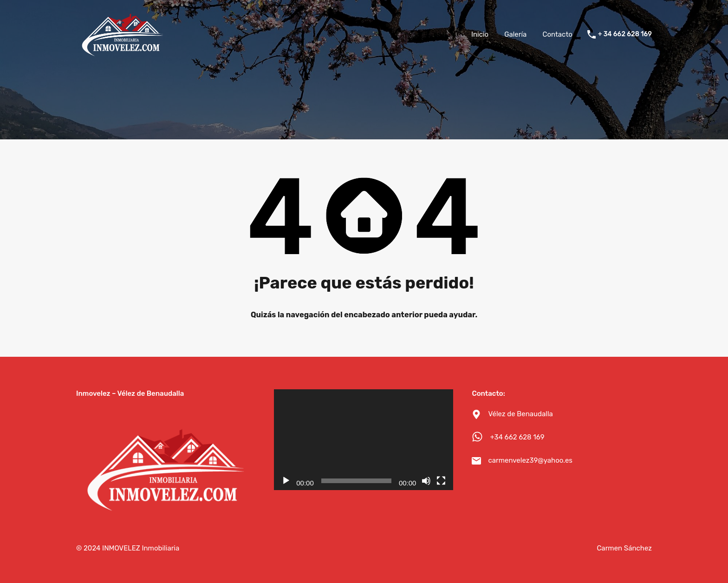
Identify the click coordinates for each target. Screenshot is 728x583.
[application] (364, 440)
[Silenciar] (426, 481)
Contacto (557, 34)
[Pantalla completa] (441, 481)
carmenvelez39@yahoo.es (530, 460)
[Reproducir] (286, 481)
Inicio (480, 34)
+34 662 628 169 (517, 437)
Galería (515, 34)
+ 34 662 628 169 (625, 34)
